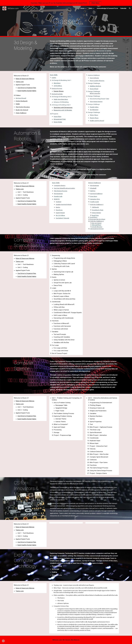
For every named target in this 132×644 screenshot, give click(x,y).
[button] (130, 8)
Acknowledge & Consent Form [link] (107, 8)
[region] (66, 3)
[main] (66, 21)
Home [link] (82, 8)
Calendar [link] (123, 8)
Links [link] (91, 8)
